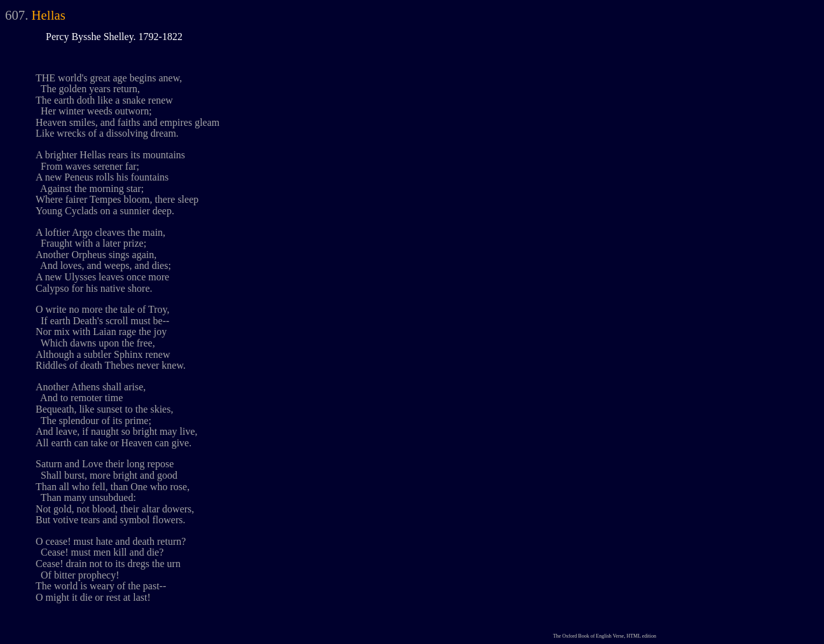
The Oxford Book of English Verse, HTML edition (605, 636)
